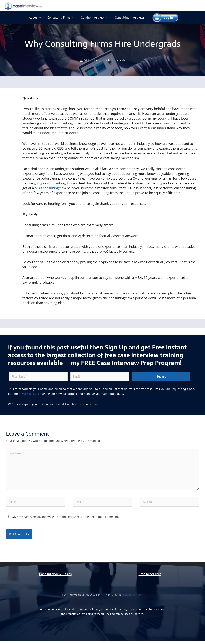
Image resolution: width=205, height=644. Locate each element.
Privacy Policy (133, 598)
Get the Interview (93, 17)
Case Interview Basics (55, 577)
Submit (161, 377)
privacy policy (28, 394)
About (33, 17)
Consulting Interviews (130, 17)
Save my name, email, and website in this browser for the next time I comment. (65, 520)
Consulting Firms (59, 17)
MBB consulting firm (50, 188)
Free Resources (150, 577)
